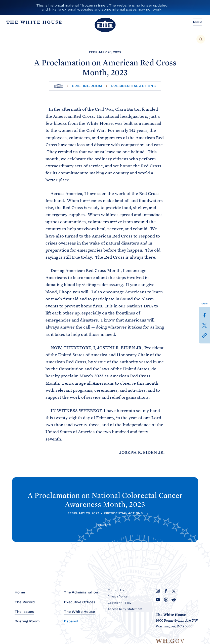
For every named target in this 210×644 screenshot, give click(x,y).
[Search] (201, 39)
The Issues (24, 612)
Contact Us (116, 590)
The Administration (81, 592)
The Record (25, 602)
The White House (79, 612)
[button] (204, 335)
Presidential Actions (134, 86)
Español (71, 621)
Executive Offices (80, 602)
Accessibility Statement (125, 609)
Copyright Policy (119, 603)
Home (20, 592)
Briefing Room (87, 86)
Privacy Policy (118, 596)
